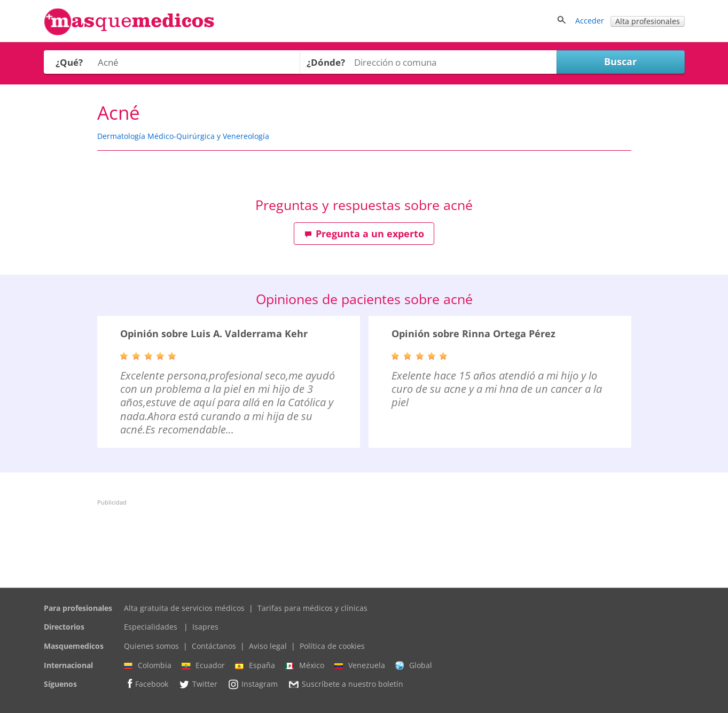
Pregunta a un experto (364, 234)
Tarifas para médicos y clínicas (312, 608)
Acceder (590, 21)
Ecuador (203, 665)
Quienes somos (151, 646)
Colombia (148, 665)
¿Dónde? (326, 62)
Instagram (253, 684)
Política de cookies (332, 646)
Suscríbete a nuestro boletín (346, 685)
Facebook (146, 684)
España (255, 665)
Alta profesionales (648, 21)
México (305, 665)
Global (414, 665)
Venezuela (360, 665)
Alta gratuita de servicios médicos (184, 608)
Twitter (198, 684)
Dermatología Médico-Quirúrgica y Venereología (183, 136)
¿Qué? (69, 62)
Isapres (205, 627)
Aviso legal (268, 646)
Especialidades (151, 627)
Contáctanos (214, 646)
